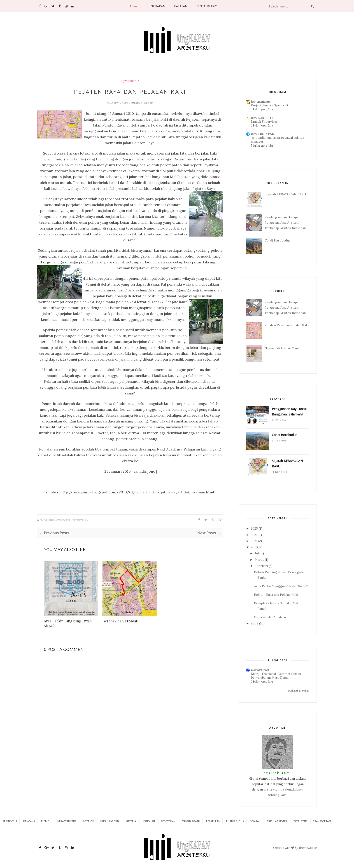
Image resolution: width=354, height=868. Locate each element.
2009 (255, 623)
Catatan (181, 6)
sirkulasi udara (277, 821)
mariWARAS (260, 670)
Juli (257, 553)
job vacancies (261, 102)
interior (88, 821)
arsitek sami (119, 103)
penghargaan (191, 821)
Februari (261, 566)
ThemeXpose (308, 848)
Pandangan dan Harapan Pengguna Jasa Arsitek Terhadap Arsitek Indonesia (285, 223)
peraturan (213, 821)
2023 (254, 535)
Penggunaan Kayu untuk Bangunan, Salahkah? (290, 412)
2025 (254, 528)
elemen (46, 821)
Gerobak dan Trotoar (120, 621)
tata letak (300, 821)
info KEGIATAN (263, 134)
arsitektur (10, 821)
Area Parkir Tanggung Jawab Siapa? (68, 623)
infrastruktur (130, 81)
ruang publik (235, 821)
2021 (254, 541)
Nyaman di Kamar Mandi (283, 348)
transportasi (322, 821)
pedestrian (80, 520)
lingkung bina (110, 821)
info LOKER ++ (262, 118)
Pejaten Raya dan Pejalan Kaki (287, 325)
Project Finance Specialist (270, 105)
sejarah (255, 821)
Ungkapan (157, 6)
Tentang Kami (207, 6)
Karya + (134, 6)
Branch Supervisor (264, 122)
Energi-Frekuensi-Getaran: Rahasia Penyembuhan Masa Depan (276, 676)
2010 (254, 547)
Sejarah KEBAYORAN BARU (285, 194)
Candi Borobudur (277, 240)
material (131, 821)
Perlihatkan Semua (299, 691)
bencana (29, 821)
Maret (259, 560)
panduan (149, 821)
